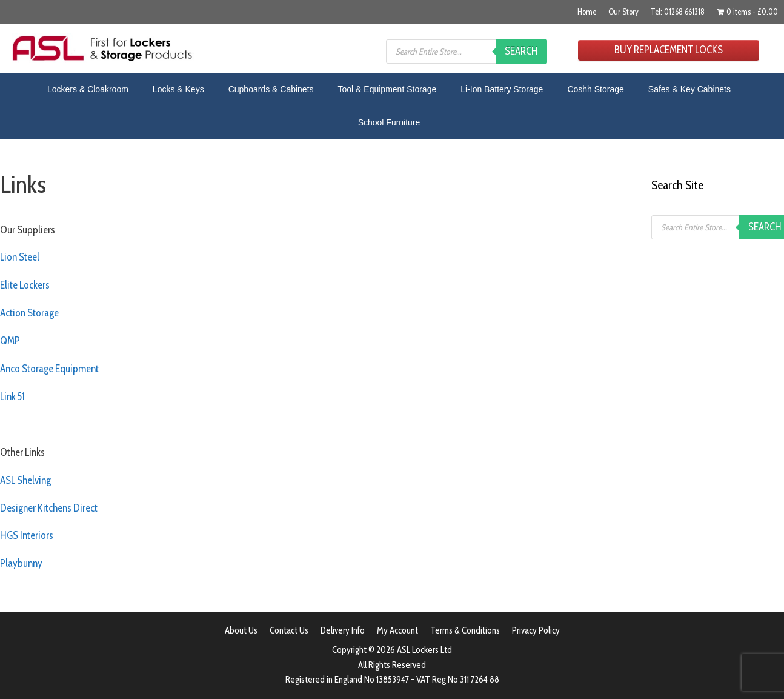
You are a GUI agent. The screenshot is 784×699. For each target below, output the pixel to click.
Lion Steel (20, 257)
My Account (397, 630)
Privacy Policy (536, 630)
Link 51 (12, 396)
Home (587, 12)
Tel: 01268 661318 (678, 12)
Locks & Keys (178, 89)
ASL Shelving (25, 480)
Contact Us (289, 630)
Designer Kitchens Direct (49, 508)
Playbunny (21, 563)
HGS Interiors (27, 535)
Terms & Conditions (465, 630)
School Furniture (389, 122)
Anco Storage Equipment (49, 369)
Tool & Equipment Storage (387, 89)
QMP (10, 341)
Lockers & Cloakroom (88, 89)
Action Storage (29, 313)
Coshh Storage (595, 89)
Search (521, 51)
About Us (241, 630)
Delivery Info (343, 630)
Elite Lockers (25, 285)
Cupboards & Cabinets (271, 89)
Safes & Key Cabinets (689, 89)
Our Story (623, 12)
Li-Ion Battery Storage (502, 89)
